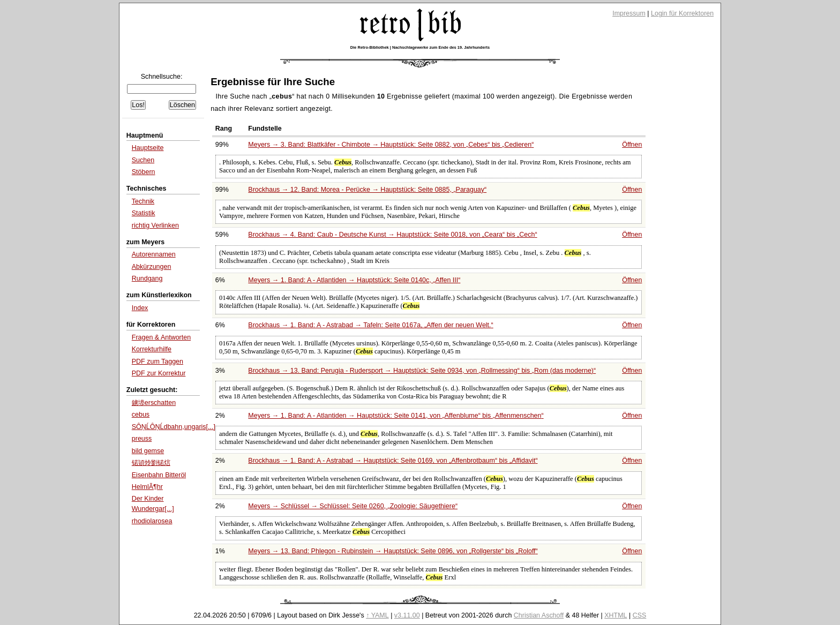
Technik (143, 201)
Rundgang (147, 278)
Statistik (144, 213)
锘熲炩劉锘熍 (151, 463)
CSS (640, 615)
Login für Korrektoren (682, 13)
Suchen (143, 160)
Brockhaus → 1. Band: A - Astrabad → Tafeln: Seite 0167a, (370, 325)
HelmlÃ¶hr (147, 487)
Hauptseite (148, 148)
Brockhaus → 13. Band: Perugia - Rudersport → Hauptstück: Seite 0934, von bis (422, 371)
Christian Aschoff (539, 615)
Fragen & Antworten (161, 337)
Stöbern (144, 172)
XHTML (616, 615)
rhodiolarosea (152, 521)
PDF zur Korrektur (159, 373)
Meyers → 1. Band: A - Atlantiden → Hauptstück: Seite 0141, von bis (396, 416)
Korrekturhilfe (152, 349)
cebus (141, 415)
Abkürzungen (152, 267)
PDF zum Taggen (157, 362)
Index (140, 308)
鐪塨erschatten (154, 403)
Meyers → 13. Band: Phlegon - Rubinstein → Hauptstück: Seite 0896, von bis (393, 551)
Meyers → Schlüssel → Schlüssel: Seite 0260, (353, 506)
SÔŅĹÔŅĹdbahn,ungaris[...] (174, 427)
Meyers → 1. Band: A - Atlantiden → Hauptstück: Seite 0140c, (354, 280)
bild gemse (148, 451)
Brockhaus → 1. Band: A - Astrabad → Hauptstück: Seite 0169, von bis (393, 461)
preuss (142, 439)
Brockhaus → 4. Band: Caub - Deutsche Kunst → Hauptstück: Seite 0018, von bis (392, 235)
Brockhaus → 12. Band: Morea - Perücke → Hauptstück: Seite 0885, (367, 190)
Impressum (629, 13)
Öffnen (632, 145)
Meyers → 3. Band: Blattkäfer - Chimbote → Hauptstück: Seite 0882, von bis (391, 145)
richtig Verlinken (155, 225)
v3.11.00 (407, 615)
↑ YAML (377, 615)
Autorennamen (154, 254)
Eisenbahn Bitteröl (159, 475)
